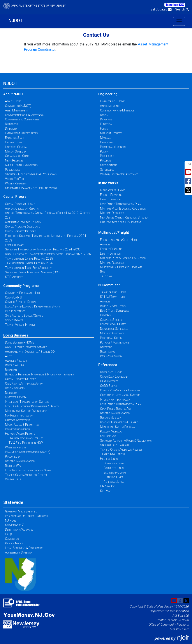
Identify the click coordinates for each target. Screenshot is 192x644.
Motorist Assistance (112, 333)
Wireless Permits (16, 447)
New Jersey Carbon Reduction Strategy (124, 217)
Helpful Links (109, 459)
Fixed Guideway (14, 245)
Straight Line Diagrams (114, 445)
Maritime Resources (112, 213)
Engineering (108, 94)
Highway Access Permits (20, 434)
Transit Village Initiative (20, 325)
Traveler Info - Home (113, 292)
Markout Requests (111, 133)
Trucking (106, 276)
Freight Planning (111, 195)
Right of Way (13, 466)
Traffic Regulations (112, 454)
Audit (8, 356)
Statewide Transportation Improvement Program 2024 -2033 (43, 249)
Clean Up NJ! (13, 297)
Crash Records (109, 381)
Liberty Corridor (110, 199)
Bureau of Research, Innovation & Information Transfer (40, 374)
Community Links (114, 463)
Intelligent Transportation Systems (27, 402)
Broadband (12, 370)
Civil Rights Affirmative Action (24, 384)
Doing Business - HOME (20, 342)
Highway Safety (15, 142)
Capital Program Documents (22, 227)
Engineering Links (115, 472)
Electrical (107, 124)
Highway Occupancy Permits (26, 438)
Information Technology (115, 399)
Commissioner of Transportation (25, 115)
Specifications (108, 165)
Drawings (106, 119)
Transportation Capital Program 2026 (29, 263)
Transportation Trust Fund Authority (28, 268)
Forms (104, 128)
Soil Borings (108, 436)
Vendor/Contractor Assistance (119, 174)
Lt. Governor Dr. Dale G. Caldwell (27, 516)
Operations (107, 142)
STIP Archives (14, 277)
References (108, 365)
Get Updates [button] (161, 9)
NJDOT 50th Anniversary (22, 165)
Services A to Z (14, 525)
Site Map (106, 491)
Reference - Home (111, 372)
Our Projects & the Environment (121, 222)
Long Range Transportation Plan (121, 204)
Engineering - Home (112, 101)
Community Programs (21, 286)
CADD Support (109, 386)
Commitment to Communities (22, 119)
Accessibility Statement (19, 552)
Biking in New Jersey (113, 306)
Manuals (106, 138)
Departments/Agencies (19, 529)
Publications (13, 170)
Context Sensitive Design (20, 302)
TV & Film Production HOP (26, 443)
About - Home (13, 101)
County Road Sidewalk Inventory (120, 390)
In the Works (108, 183)
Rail (103, 272)
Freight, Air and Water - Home (119, 240)
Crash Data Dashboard (114, 377)
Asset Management (17, 110)
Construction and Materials (117, 110)
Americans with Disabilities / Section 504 (30, 352)
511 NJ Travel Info (112, 297)
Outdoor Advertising (18, 420)
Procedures (107, 156)
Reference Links (114, 482)
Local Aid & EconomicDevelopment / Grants (32, 406)
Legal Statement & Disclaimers (24, 548)
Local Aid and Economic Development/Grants (33, 306)
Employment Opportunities (21, 133)
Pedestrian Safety (111, 338)
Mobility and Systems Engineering (26, 411)
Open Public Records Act (115, 409)
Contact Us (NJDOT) (18, 106)
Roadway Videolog (111, 431)
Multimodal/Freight (114, 233)
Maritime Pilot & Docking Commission (123, 208)
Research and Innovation (20, 461)
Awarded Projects (16, 361)
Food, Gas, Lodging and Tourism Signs (28, 470)
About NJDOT (14, 94)
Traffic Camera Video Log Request (26, 475)
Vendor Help (13, 479)
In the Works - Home (113, 190)
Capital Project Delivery (20, 231)
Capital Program (16, 197)
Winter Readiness (16, 183)
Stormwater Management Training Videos (31, 188)
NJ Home (11, 521)
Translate (175, 5)
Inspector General (16, 147)
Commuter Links (114, 468)
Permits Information (17, 429)
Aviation (105, 244)
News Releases (14, 160)
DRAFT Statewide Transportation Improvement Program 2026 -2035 (48, 254)
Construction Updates (113, 324)
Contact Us (12, 539)
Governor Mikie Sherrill (21, 511)
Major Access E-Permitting (22, 425)
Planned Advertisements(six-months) (28, 452)
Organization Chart (17, 156)
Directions (11, 124)
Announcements (110, 106)
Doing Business (16, 335)
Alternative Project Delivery (23, 222)
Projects (106, 160)
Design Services (15, 388)
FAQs (8, 534)
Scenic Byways (14, 320)
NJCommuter (109, 285)
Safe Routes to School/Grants (24, 316)
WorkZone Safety (111, 356)
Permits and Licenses (113, 147)
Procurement (13, 457)
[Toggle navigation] (179, 21)
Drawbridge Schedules (114, 329)
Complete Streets (111, 320)
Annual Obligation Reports (22, 208)
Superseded (107, 170)
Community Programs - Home (23, 293)
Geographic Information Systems (120, 395)
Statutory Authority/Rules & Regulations (31, 174)
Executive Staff (15, 138)
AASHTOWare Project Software (26, 347)
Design (104, 115)
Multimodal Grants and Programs (121, 267)
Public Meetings (15, 311)
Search (182, 9)
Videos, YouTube (15, 179)
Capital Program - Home (20, 204)
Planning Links (113, 477)
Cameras (105, 315)
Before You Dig (15, 365)
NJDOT (16, 21)
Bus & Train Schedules (114, 311)
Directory (11, 128)
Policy (104, 151)
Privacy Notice (14, 543)
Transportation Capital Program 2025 (29, 259)
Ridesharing (107, 352)
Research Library (111, 418)
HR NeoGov (107, 486)
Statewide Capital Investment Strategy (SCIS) (33, 272)
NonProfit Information (19, 415)
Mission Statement (16, 151)
